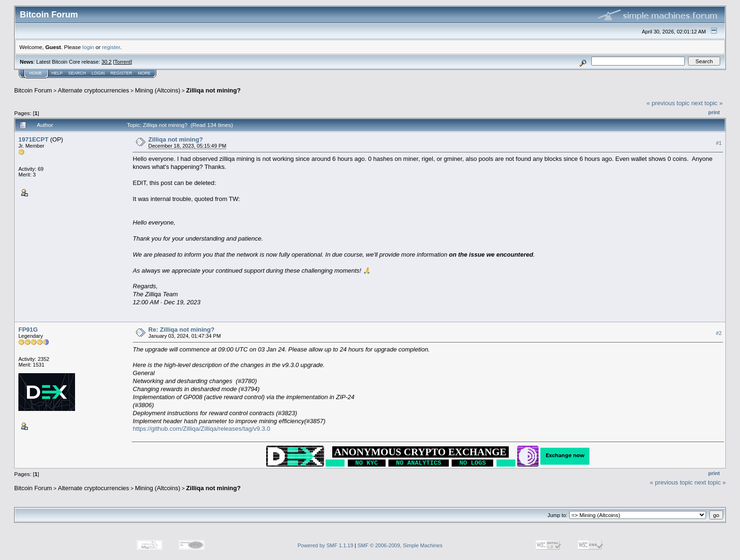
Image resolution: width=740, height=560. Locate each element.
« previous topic (668, 103)
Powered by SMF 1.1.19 (326, 545)
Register (121, 73)
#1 (719, 143)
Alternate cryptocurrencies (94, 90)
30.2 (106, 62)
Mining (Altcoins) (158, 90)
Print (714, 112)
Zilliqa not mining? (213, 90)
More (144, 73)
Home (36, 73)
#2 (719, 334)
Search (77, 73)
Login (98, 73)
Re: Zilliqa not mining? (181, 330)
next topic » (707, 103)
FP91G (28, 330)
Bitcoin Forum (33, 90)
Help (57, 73)
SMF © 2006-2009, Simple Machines (400, 545)
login (88, 47)
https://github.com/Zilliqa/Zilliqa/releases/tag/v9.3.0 (201, 429)
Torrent (123, 62)
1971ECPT (34, 139)
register (111, 47)
